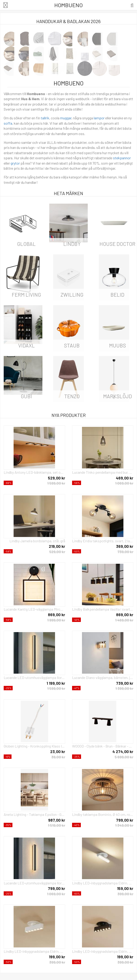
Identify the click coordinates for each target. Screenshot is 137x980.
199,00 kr (57, 957)
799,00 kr (125, 820)
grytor (15, 163)
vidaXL (26, 345)
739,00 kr (125, 552)
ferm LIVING (26, 295)
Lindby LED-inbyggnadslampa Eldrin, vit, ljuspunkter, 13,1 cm (34, 951)
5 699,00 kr (124, 757)
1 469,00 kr (124, 620)
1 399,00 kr (124, 688)
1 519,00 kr (57, 825)
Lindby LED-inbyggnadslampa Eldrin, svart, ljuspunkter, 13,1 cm (103, 951)
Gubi (26, 396)
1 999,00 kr (56, 620)
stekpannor (122, 158)
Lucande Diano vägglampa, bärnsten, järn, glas (103, 677)
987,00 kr (57, 820)
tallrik (45, 118)
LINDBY (72, 244)
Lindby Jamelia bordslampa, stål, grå (37, 541)
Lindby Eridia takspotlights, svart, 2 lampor (103, 541)
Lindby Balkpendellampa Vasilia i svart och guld (103, 609)
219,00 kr (57, 546)
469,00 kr (125, 478)
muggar (66, 118)
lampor (99, 118)
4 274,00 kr (123, 751)
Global (26, 244)
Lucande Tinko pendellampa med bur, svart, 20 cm (103, 472)
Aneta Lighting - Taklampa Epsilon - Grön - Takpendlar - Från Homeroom (34, 814)
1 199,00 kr (56, 683)
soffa (8, 123)
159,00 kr (125, 888)
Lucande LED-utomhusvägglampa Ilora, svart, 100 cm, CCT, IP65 (34, 677)
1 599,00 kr (56, 483)
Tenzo (72, 396)
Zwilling (72, 295)
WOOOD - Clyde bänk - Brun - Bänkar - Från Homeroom (103, 746)
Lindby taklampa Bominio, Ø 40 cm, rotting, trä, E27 (103, 814)
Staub (72, 345)
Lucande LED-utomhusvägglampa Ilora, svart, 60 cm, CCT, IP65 (34, 883)
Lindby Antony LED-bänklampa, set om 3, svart (34, 472)
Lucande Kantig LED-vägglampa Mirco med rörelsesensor (34, 609)
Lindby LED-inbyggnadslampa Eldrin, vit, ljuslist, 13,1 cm (103, 883)
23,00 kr (58, 751)
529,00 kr (57, 478)
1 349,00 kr (124, 825)
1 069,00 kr (124, 483)
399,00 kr (125, 894)
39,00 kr (58, 757)
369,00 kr (125, 546)
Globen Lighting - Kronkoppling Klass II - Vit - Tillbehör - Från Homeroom (34, 746)
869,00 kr (57, 615)
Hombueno (68, 5)
